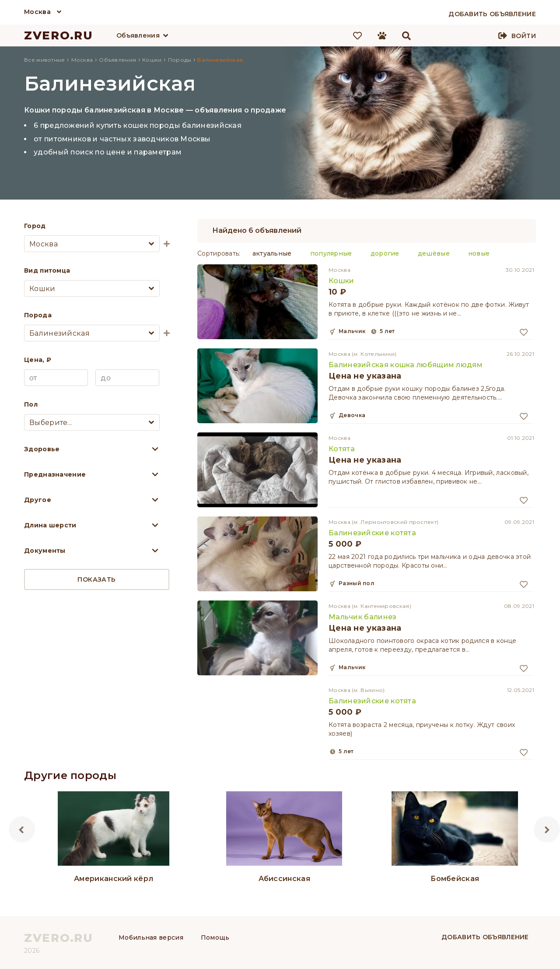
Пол (31, 404)
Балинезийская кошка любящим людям (406, 365)
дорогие (385, 253)
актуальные (272, 253)
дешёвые (434, 253)
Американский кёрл (114, 879)
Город (35, 226)
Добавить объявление (485, 937)
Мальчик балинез (363, 617)
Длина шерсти (50, 525)
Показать (96, 579)
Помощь (215, 937)
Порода (38, 315)
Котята (342, 449)
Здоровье (42, 449)
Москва (37, 12)
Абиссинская (284, 879)
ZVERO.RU (59, 35)
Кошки (341, 281)
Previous (22, 829)
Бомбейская (455, 879)
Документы (45, 551)
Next (547, 829)
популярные (331, 253)
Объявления (138, 35)
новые (479, 253)
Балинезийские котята (372, 533)
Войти (524, 36)
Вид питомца (47, 270)
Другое (38, 500)
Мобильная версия (151, 937)
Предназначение (55, 474)
